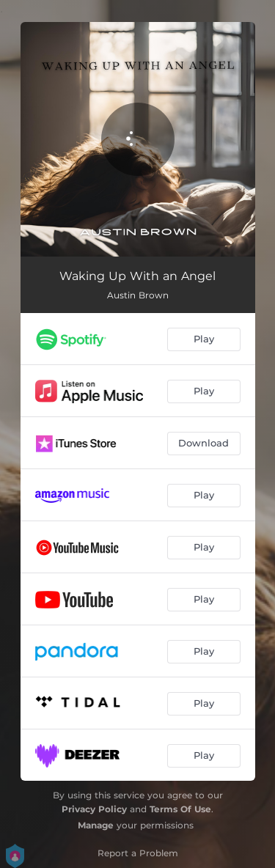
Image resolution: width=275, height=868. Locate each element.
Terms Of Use (180, 809)
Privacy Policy (94, 809)
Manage (96, 825)
